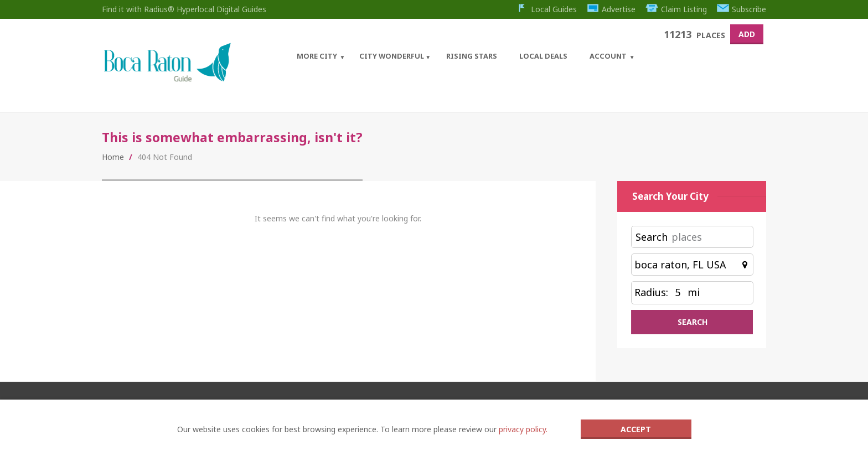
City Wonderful (392, 56)
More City (317, 56)
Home (113, 157)
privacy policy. (523, 429)
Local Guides (546, 9)
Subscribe (742, 9)
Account (608, 56)
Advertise (611, 9)
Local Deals (543, 56)
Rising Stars (472, 56)
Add (747, 34)
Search (652, 237)
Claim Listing (676, 9)
